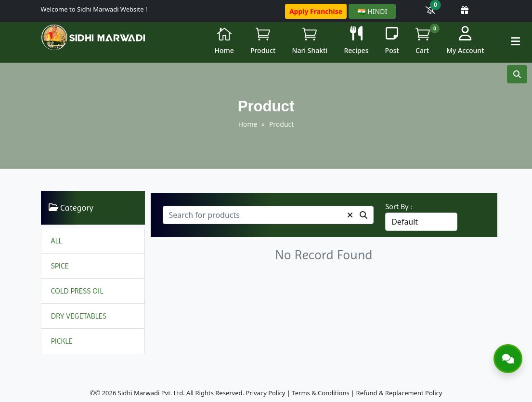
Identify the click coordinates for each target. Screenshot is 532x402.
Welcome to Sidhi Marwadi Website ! (94, 9)
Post (392, 40)
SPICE (60, 266)
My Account (465, 40)
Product (263, 40)
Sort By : (399, 207)
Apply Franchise (316, 11)
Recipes (356, 40)
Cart (426, 39)
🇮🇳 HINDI (372, 11)
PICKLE (62, 341)
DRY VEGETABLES (79, 316)
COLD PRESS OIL (77, 291)
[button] (515, 41)
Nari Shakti (310, 40)
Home (224, 40)
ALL (57, 241)
